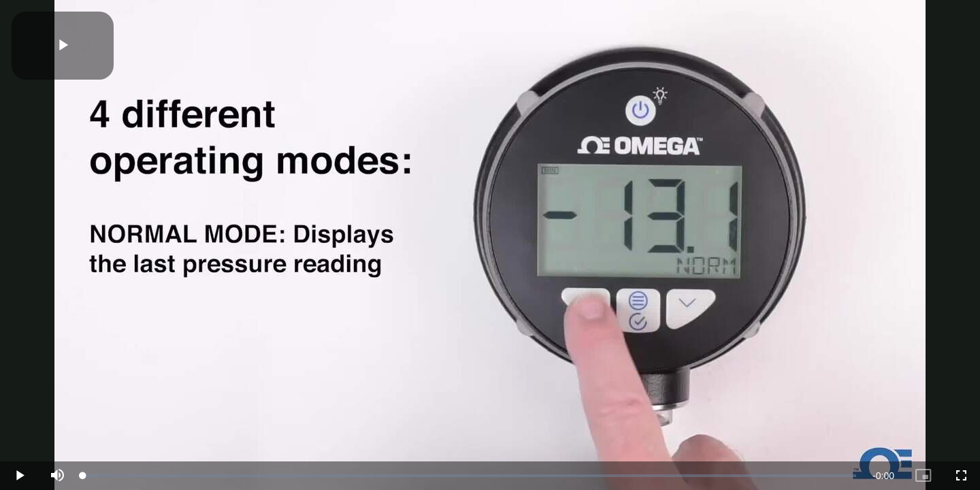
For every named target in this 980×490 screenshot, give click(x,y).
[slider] (470, 476)
